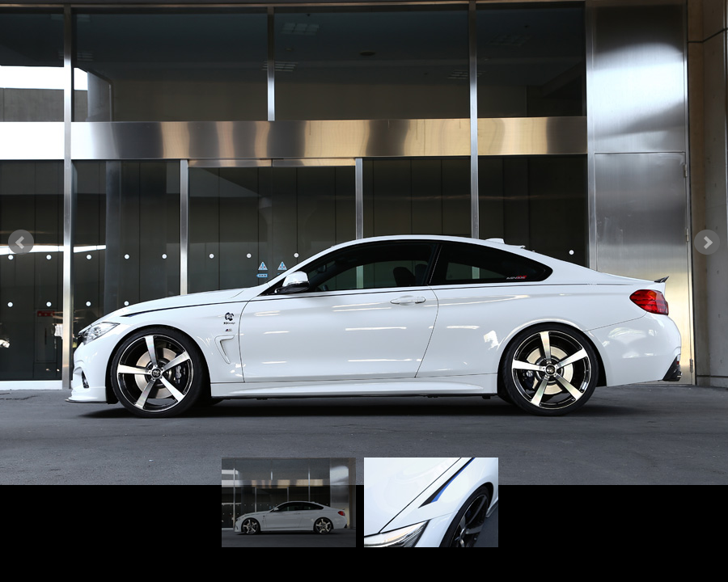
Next (707, 242)
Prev (21, 242)
